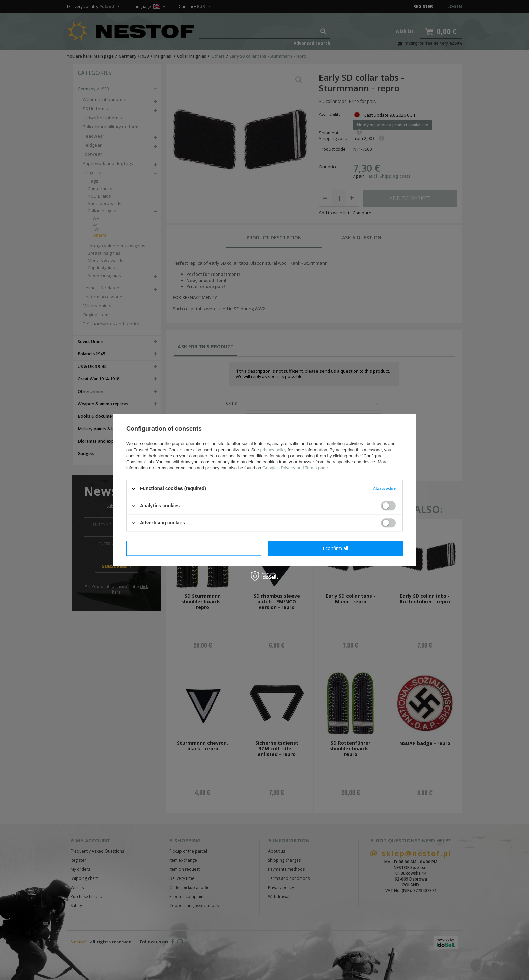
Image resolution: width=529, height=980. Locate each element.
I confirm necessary (194, 548)
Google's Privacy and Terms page (295, 468)
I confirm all (335, 548)
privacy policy (273, 450)
